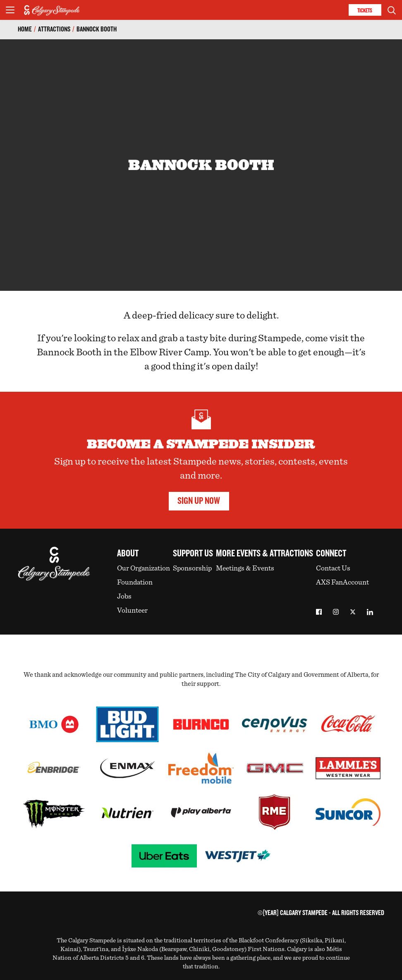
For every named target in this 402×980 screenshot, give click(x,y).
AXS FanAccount (342, 582)
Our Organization (144, 568)
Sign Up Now (199, 501)
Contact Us (333, 568)
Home (25, 29)
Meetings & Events (245, 568)
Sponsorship (192, 568)
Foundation (135, 582)
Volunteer (132, 611)
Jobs (124, 597)
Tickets (365, 11)
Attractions (54, 29)
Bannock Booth (97, 29)
